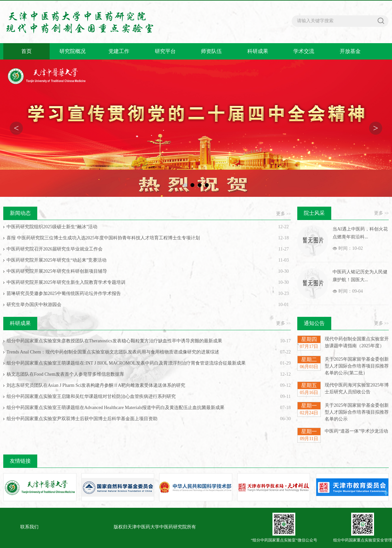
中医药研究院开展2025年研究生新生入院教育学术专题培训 (66, 282)
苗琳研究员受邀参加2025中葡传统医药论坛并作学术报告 (64, 293)
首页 (26, 51)
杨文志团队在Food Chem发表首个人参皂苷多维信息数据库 (65, 374)
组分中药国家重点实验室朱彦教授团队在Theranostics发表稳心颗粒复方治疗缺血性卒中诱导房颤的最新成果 (114, 341)
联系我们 (29, 527)
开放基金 (350, 51)
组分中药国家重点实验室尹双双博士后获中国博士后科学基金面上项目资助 (82, 419)
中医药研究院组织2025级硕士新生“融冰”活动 (52, 227)
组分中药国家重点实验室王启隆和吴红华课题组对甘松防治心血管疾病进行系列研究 (91, 396)
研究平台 (165, 51)
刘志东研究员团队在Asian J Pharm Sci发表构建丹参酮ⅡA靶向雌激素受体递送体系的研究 (96, 385)
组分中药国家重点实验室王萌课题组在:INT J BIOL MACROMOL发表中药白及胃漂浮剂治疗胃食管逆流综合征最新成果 (126, 363)
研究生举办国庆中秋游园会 (34, 305)
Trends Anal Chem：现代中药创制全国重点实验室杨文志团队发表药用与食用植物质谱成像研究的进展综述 (113, 352)
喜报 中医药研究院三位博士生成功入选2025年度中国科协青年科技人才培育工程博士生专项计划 (103, 238)
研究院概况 (73, 51)
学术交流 (304, 51)
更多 (283, 214)
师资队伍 (211, 51)
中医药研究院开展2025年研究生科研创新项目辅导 (57, 271)
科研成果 (258, 51)
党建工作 (119, 51)
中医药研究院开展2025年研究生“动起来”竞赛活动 (57, 260)
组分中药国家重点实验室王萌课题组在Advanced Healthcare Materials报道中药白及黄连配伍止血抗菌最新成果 (115, 408)
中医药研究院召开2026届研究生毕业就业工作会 (55, 249)
